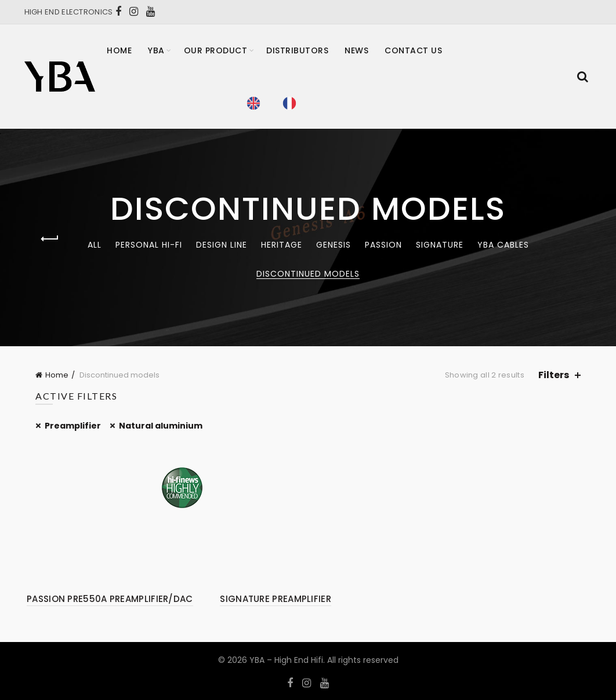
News (356, 50)
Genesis (334, 245)
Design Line (222, 245)
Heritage (282, 245)
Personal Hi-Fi (149, 245)
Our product (216, 50)
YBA (156, 50)
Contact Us (413, 50)
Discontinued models (308, 274)
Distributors (297, 50)
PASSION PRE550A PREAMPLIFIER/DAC (110, 599)
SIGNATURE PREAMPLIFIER (276, 599)
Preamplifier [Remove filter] (73, 426)
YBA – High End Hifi (286, 660)
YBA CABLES (503, 245)
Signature (440, 245)
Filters (554, 375)
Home (119, 50)
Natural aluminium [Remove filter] (161, 426)
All (95, 245)
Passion (383, 245)
